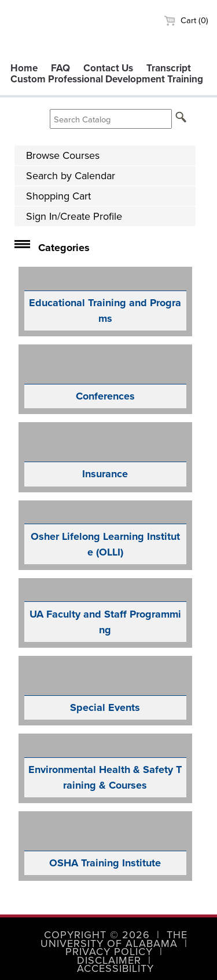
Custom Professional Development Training (107, 79)
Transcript (169, 68)
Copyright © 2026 (97, 935)
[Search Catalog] (111, 119)
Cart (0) (186, 20)
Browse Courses (63, 155)
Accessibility (115, 968)
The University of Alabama (114, 939)
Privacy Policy (109, 952)
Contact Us (108, 68)
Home (24, 68)
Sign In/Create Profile (74, 216)
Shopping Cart (58, 196)
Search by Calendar (71, 176)
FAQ (60, 68)
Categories (64, 248)
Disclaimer (109, 960)
